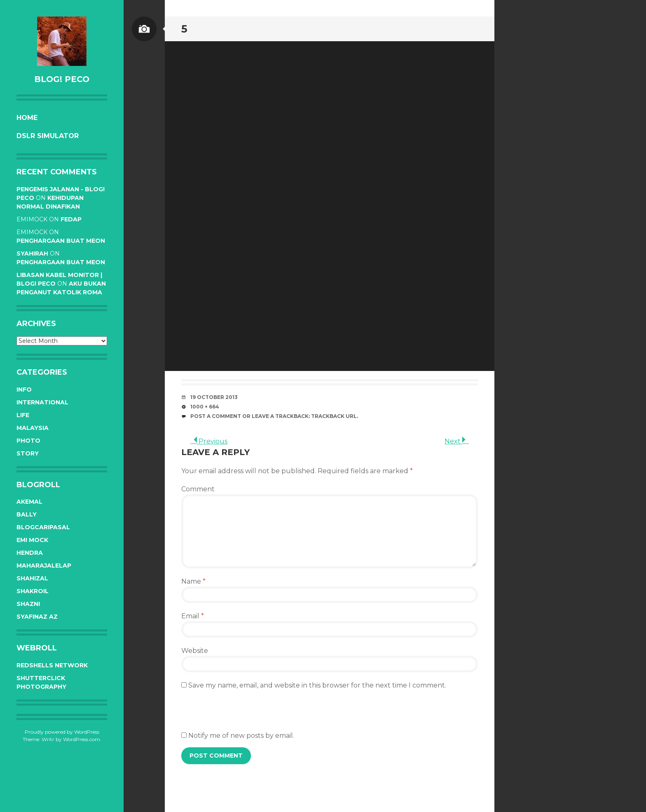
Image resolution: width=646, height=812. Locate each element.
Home (27, 118)
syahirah (32, 253)
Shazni (28, 604)
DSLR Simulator (48, 136)
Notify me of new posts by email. (241, 736)
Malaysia (33, 428)
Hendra (30, 553)
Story (28, 453)
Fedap (71, 219)
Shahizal (32, 578)
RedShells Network (52, 665)
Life (23, 415)
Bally (27, 514)
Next (457, 441)
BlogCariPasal (43, 527)
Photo (28, 441)
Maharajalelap (44, 566)
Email (193, 616)
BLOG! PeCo (62, 79)
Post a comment (216, 416)
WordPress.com (82, 739)
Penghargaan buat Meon (61, 241)
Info (24, 390)
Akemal (29, 502)
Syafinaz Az (37, 617)
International (42, 402)
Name (193, 581)
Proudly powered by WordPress (62, 732)
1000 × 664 (205, 407)
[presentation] (244, 715)
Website (195, 651)
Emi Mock (32, 540)
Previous (209, 441)
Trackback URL (334, 416)
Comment (198, 489)
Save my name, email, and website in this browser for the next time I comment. (317, 685)
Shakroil (33, 591)
